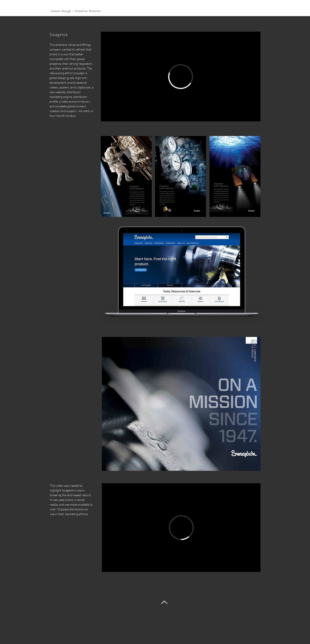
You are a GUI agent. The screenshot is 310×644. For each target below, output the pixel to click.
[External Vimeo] (181, 76)
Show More (181, 474)
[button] (126, 176)
